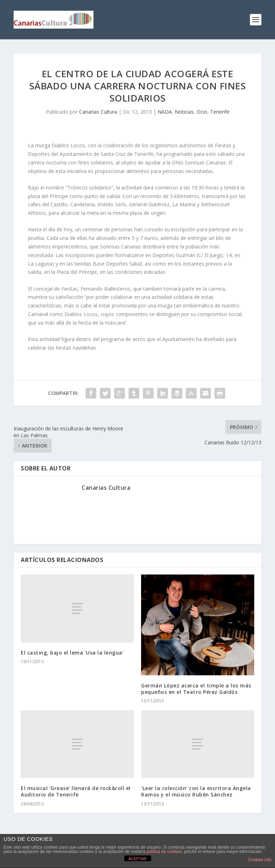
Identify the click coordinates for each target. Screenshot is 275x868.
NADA (165, 112)
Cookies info (260, 860)
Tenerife (220, 112)
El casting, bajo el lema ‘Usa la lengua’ (72, 653)
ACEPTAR (137, 859)
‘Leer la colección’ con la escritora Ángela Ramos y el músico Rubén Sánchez (196, 791)
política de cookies (164, 852)
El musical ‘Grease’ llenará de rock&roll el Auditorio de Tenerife (76, 791)
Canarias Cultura (98, 112)
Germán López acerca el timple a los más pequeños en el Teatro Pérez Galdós (196, 689)
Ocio (202, 112)
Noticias (184, 112)
